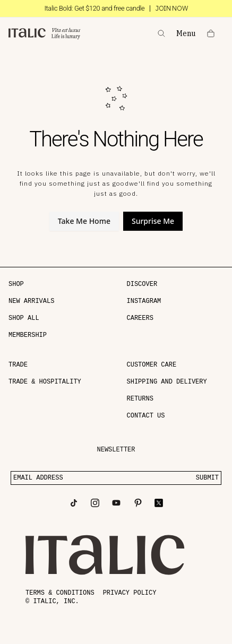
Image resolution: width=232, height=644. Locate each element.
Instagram (144, 301)
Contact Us (146, 416)
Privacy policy (130, 593)
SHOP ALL (24, 318)
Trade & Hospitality (45, 382)
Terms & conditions (60, 593)
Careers (140, 318)
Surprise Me (153, 221)
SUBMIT (207, 478)
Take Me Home (84, 221)
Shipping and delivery (167, 382)
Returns (140, 399)
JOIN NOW (171, 8)
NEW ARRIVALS (31, 301)
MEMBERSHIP (28, 335)
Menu (186, 34)
